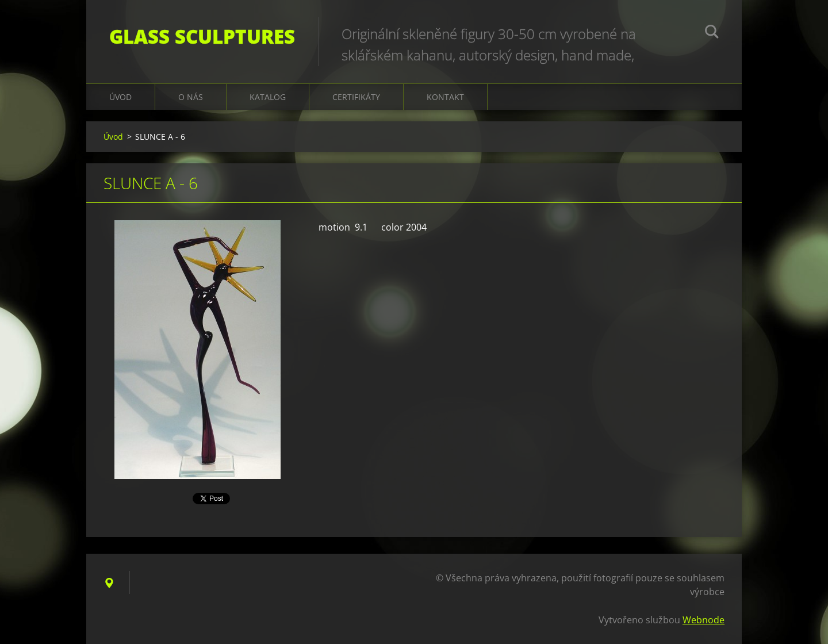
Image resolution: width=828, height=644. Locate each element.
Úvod (120, 97)
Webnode (704, 620)
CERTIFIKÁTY (356, 97)
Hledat (712, 33)
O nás (191, 97)
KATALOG (268, 97)
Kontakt (445, 97)
